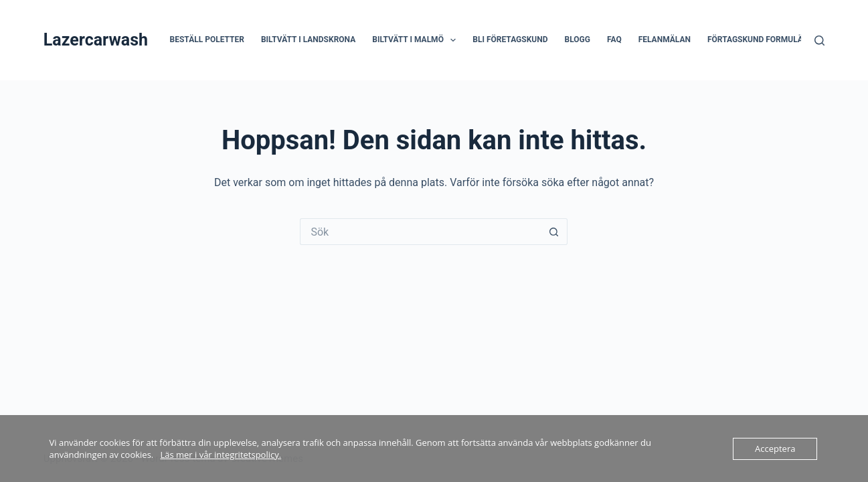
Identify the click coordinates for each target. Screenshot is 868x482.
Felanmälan (665, 39)
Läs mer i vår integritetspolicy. (221, 455)
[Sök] (819, 41)
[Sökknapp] (554, 232)
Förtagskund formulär (758, 39)
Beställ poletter (207, 39)
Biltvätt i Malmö (417, 40)
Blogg (578, 39)
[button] (453, 40)
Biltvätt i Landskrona (308, 39)
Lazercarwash (96, 40)
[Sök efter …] (420, 232)
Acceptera (775, 449)
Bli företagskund (510, 39)
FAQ (614, 39)
